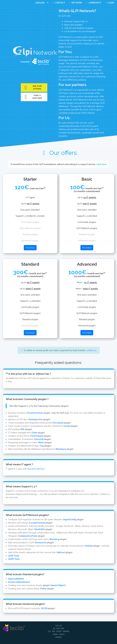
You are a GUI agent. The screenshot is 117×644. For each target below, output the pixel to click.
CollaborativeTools (28, 536)
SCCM (45, 608)
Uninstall (39, 439)
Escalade (58, 423)
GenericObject (58, 585)
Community (93, 3)
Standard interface (36, 469)
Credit (67, 426)
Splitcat (61, 552)
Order (35, 433)
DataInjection (36, 419)
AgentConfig (70, 519)
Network (75, 3)
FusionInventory (35, 413)
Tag (42, 446)
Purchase (30, 248)
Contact (59, 3)
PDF (23, 429)
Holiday (89, 546)
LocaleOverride (37, 523)
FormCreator (37, 436)
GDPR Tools (14, 559)
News (41, 442)
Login (110, 3)
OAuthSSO (40, 529)
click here (101, 164)
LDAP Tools (14, 556)
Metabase (61, 449)
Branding (54, 539)
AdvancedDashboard (19, 582)
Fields (44, 589)
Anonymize (41, 542)
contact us (91, 350)
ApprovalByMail (16, 579)
